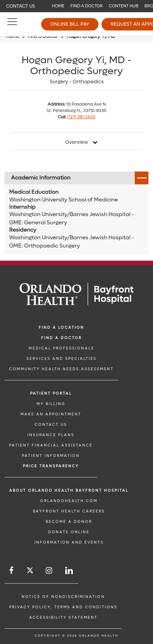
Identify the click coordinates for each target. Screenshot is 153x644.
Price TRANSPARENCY (51, 466)
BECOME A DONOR (69, 522)
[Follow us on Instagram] (49, 571)
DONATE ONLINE (69, 532)
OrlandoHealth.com (69, 501)
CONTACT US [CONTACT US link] (51, 425)
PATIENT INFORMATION (51, 456)
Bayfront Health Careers (69, 511)
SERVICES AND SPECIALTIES (62, 359)
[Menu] (12, 24)
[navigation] (76, 6)
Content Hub (124, 6)
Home (58, 6)
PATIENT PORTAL (51, 393)
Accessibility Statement (63, 617)
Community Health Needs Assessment (61, 369)
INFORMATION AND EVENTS (69, 542)
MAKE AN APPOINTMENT (51, 414)
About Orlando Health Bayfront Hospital (69, 490)
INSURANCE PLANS (51, 435)
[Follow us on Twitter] (30, 571)
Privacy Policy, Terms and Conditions (63, 607)
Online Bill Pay (70, 24)
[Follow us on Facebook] (12, 571)
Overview (77, 142)
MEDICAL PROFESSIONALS (61, 348)
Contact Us (21, 6)
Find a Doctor (87, 6)
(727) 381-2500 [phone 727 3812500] (81, 117)
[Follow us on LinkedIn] (69, 571)
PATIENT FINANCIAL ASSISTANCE (51, 445)
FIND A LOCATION (61, 327)
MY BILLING (51, 404)
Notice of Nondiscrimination (63, 597)
